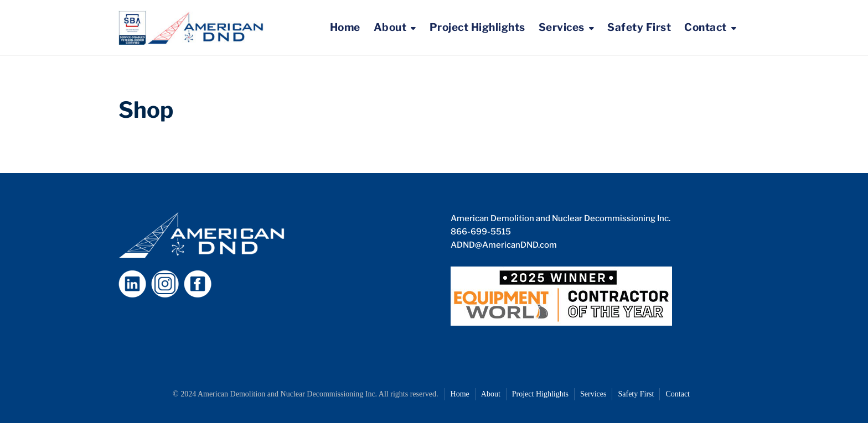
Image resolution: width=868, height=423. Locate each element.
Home (345, 27)
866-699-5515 (481, 232)
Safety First (639, 27)
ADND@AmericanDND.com (504, 245)
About (390, 27)
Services (562, 27)
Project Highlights (477, 27)
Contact (706, 27)
